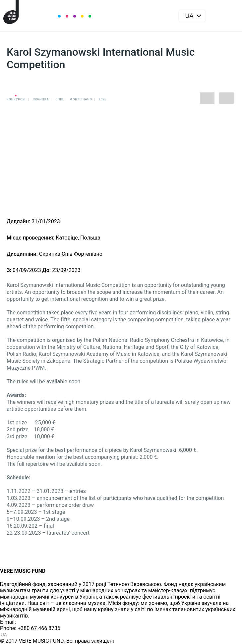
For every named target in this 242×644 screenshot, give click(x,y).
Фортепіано (81, 99)
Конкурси (16, 99)
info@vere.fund (35, 622)
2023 (103, 99)
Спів (59, 99)
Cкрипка (41, 99)
